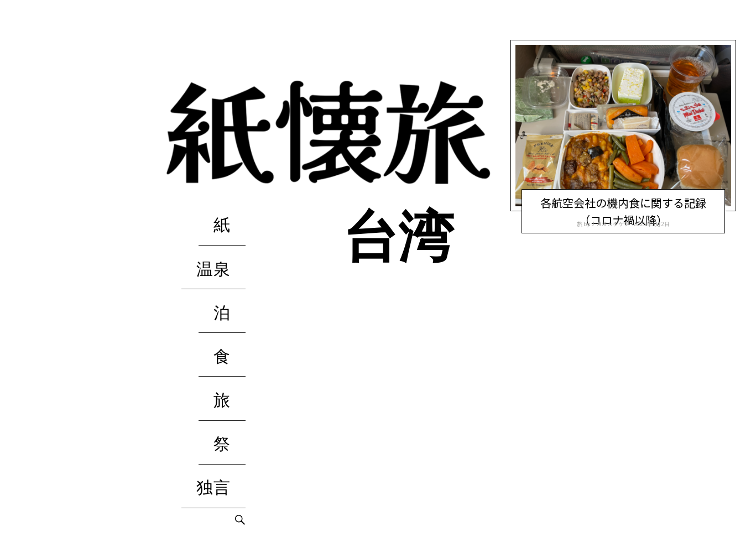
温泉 (228, 238)
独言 (228, 354)
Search (240, 376)
